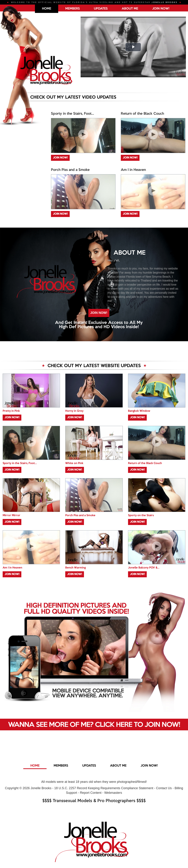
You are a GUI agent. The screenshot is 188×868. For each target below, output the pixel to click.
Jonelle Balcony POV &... (144, 568)
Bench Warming (75, 568)
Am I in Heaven (133, 170)
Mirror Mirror (11, 515)
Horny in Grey (74, 411)
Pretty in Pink (11, 411)
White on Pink (74, 463)
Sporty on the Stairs (141, 515)
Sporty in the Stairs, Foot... (72, 114)
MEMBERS (72, 9)
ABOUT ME (130, 9)
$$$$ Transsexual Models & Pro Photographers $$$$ (94, 801)
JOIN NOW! (161, 9)
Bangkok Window (139, 411)
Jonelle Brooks (41, 788)
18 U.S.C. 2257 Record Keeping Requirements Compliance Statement (104, 788)
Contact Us (164, 788)
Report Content (91, 793)
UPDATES (101, 9)
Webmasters (113, 793)
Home (47, 9)
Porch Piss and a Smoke (70, 170)
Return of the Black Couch (142, 114)
